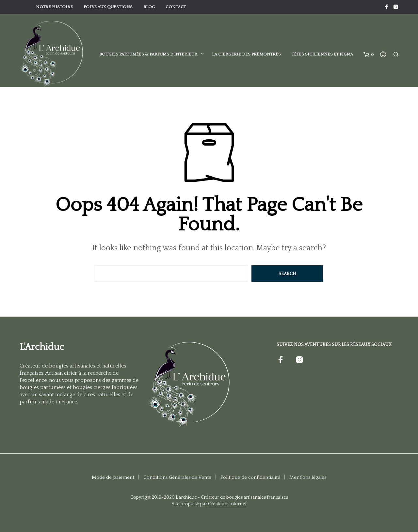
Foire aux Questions (108, 7)
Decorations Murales (114, 120)
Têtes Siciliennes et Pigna (322, 54)
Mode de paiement (113, 477)
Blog (149, 7)
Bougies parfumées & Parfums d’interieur (148, 54)
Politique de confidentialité (250, 477)
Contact (176, 7)
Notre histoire (54, 7)
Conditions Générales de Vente (177, 477)
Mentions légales (308, 477)
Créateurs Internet (227, 504)
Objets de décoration (51, 120)
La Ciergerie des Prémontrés (246, 54)
